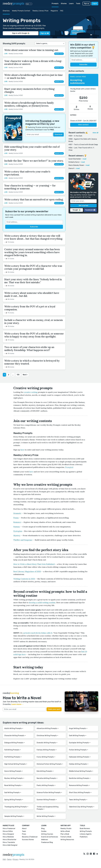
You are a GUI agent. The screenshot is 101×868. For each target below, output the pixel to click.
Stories (64, 4)
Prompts (55, 4)
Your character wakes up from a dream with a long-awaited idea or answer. (33, 63)
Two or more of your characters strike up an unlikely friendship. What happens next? (29, 349)
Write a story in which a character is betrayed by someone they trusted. (32, 362)
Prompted (45, 121)
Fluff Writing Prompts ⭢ (13, 757)
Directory (6, 11)
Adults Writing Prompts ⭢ (14, 728)
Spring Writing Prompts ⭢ (14, 800)
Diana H (71, 168)
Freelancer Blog (47, 842)
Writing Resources (67, 840)
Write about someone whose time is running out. (31, 50)
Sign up (87, 4)
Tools (78, 4)
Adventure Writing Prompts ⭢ (48, 728)
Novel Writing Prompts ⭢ (13, 785)
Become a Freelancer (30, 837)
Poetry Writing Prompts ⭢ (46, 785)
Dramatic (17, 513)
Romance (17, 522)
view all (95, 133)
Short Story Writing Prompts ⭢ (80, 792)
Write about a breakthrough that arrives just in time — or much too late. (34, 76)
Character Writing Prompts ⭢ (15, 736)
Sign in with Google (21, 33)
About (24, 828)
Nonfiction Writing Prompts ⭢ (80, 778)
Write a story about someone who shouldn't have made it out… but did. (32, 294)
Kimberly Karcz (74, 162)
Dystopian (18, 531)
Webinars (45, 840)
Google (76, 210)
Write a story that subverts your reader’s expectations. (27, 173)
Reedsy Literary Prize (40, 11)
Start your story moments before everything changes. (29, 90)
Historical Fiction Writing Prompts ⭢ (50, 764)
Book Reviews (85, 828)
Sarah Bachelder (75, 159)
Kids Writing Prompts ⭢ (45, 771)
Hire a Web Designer (10, 845)
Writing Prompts (86, 831)
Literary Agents (86, 834)
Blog (43, 828)
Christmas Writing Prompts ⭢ (47, 736)
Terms (9, 859)
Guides (44, 831)
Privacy (15, 859)
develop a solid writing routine (42, 603)
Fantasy (17, 527)
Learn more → (17, 704)
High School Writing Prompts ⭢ (16, 764)
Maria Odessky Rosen (76, 165)
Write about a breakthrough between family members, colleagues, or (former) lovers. (29, 104)
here (22, 450)
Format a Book (66, 837)
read (84, 159)
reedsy (13, 855)
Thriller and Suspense (23, 540)
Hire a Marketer (8, 837)
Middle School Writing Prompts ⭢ (81, 771)
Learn (71, 4)
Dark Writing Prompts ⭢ (78, 736)
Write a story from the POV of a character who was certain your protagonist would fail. (33, 267)
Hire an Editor (8, 831)
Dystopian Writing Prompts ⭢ (80, 743)
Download (58, 134)
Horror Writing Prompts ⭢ (14, 771)
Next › (25, 375)
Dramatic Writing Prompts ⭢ (47, 743)
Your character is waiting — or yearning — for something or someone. (30, 187)
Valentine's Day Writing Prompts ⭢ (82, 807)
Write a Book (65, 831)
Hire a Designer (8, 834)
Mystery (17, 535)
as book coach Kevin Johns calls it (38, 633)
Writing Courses (47, 834)
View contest (83, 125)
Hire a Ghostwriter (10, 840)
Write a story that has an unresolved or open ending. (34, 200)
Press (24, 834)
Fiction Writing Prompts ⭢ (79, 750)
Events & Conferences (50, 837)
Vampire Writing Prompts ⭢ (14, 816)
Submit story (59, 54)
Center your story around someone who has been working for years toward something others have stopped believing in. (32, 252)
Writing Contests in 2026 (24, 579)
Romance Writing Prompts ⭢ (79, 785)
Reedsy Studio (66, 828)
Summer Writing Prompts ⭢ (47, 800)
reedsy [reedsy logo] (13, 4)
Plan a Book (65, 834)
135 (18, 375)
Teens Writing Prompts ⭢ (78, 800)
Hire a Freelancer (9, 828)
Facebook (90, 210)
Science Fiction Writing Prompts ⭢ (49, 792)
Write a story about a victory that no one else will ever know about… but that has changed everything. (34, 237)
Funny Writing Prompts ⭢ (46, 757)
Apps (29, 4)
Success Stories (28, 840)
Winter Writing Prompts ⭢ (46, 816)
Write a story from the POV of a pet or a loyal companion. (30, 308)
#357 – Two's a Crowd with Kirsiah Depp (83, 145)
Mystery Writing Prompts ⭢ (14, 778)
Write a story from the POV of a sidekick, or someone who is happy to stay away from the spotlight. (34, 335)
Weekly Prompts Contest (21, 11)
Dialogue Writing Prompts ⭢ (15, 743)
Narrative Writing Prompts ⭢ (47, 778)
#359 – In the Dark (75, 136)
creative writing (31, 392)
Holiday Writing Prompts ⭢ (79, 764)
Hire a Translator (9, 842)
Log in (95, 4)
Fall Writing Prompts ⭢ (13, 750)
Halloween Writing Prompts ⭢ (80, 757)
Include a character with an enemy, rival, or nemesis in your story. (34, 322)
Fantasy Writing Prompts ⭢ (47, 750)
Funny (16, 518)
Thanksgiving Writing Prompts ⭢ (16, 807)
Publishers (84, 837)
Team (24, 831)
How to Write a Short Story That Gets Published (34, 564)
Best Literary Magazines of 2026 (27, 571)
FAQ (62, 11)
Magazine (54, 11)
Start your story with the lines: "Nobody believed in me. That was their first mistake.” (33, 281)
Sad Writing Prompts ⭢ (13, 792)
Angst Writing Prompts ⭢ (78, 728)
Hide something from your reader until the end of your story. (32, 148)
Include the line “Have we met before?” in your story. (34, 161)
